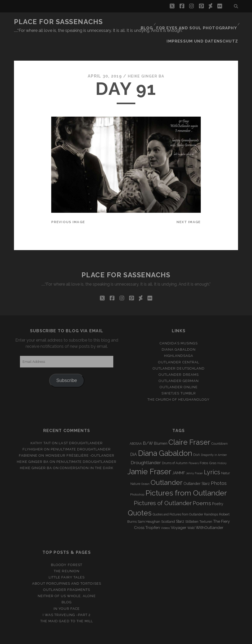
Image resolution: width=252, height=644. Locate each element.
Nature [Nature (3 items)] (135, 467)
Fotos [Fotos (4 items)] (204, 446)
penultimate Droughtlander (81, 433)
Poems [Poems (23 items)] (202, 487)
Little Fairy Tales (67, 561)
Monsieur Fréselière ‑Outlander (80, 439)
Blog (154, 22)
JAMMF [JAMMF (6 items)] (179, 456)
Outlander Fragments (67, 573)
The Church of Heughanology (179, 383)
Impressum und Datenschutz (207, 28)
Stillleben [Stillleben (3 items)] (192, 505)
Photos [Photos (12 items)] (219, 467)
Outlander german (179, 364)
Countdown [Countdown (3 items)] (220, 427)
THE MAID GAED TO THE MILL (67, 604)
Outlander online (179, 370)
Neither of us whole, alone (67, 580)
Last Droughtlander (81, 426)
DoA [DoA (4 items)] (197, 438)
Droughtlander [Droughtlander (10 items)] (146, 446)
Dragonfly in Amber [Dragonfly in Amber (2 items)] (214, 438)
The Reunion (66, 554)
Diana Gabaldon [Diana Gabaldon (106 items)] (165, 437)
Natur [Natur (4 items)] (226, 457)
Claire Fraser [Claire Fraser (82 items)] (189, 426)
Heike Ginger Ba (146, 59)
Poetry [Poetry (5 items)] (218, 487)
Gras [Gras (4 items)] (213, 446)
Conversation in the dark (87, 452)
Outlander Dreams (179, 358)
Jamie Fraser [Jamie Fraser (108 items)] (149, 455)
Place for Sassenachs (58, 22)
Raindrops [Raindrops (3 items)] (211, 498)
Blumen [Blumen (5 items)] (161, 427)
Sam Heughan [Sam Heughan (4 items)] (149, 505)
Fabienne (28, 439)
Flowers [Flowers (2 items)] (194, 447)
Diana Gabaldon (179, 333)
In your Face (67, 592)
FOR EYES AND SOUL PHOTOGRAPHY (200, 22)
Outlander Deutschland (179, 352)
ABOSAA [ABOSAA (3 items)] (136, 427)
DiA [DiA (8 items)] (134, 438)
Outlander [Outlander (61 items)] (166, 466)
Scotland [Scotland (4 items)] (168, 505)
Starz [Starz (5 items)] (180, 505)
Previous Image (68, 205)
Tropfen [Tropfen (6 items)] (153, 511)
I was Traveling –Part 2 (67, 598)
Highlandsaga (179, 339)
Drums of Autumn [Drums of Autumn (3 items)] (175, 447)
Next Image (189, 205)
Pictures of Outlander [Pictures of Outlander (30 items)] (163, 487)
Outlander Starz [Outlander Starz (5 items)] (197, 467)
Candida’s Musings (179, 327)
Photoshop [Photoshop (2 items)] (137, 478)
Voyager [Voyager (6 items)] (179, 511)
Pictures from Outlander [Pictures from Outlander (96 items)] (186, 477)
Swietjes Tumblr (179, 377)
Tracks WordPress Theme (104, 638)
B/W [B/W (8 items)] (148, 427)
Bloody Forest (67, 548)
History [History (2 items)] (222, 447)
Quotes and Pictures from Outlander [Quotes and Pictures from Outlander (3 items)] (178, 498)
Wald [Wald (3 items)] (191, 511)
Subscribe (67, 364)
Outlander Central (179, 346)
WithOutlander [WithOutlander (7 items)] (209, 511)
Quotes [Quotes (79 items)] (140, 496)
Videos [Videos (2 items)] (165, 511)
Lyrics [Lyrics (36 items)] (212, 456)
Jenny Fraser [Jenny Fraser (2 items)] (194, 457)
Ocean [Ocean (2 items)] (145, 467)
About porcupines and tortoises (66, 567)
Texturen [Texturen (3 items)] (206, 505)
